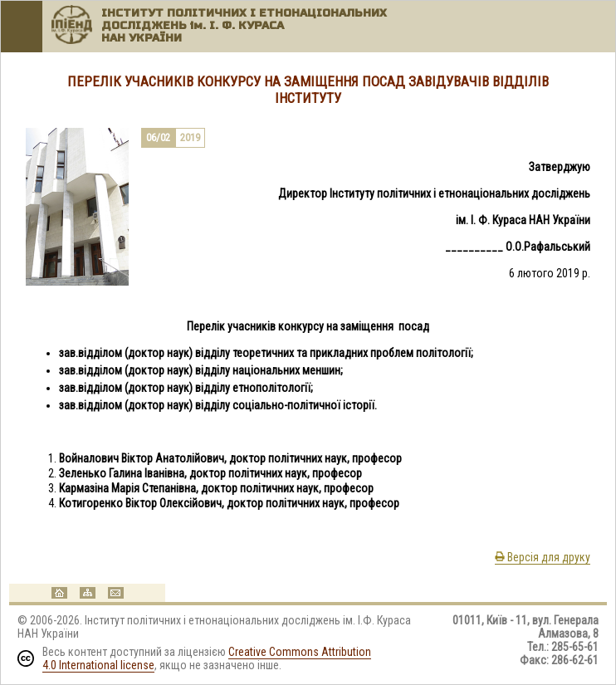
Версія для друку (543, 557)
